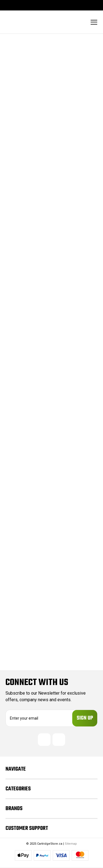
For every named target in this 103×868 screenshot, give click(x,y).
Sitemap (71, 844)
